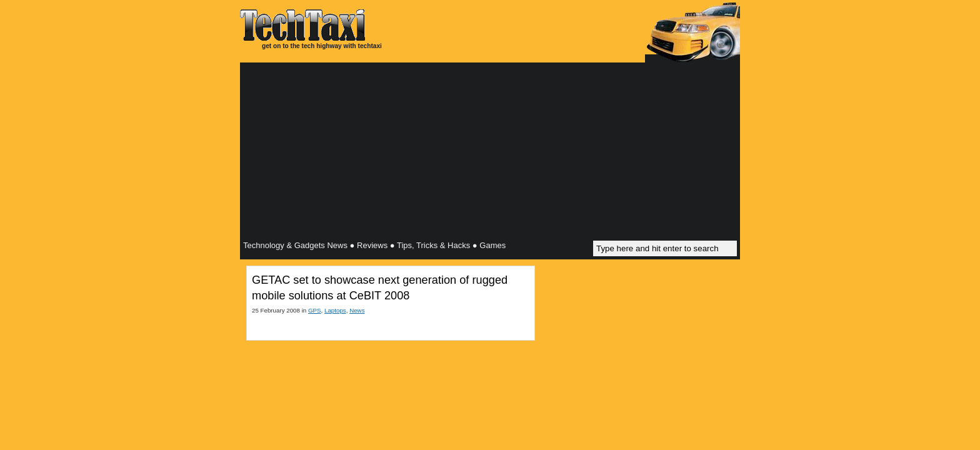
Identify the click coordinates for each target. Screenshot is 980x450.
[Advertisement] (490, 153)
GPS (315, 310)
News (357, 310)
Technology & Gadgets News (295, 245)
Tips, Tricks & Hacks (433, 245)
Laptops (335, 310)
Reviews (372, 245)
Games (492, 245)
